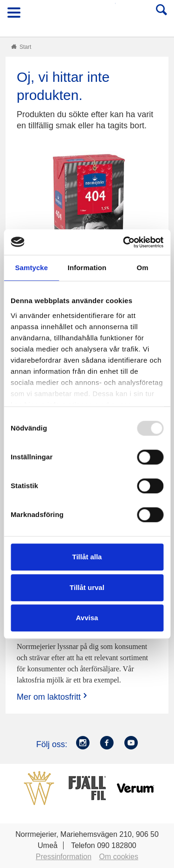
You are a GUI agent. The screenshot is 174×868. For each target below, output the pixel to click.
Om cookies (119, 857)
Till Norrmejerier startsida (88, 16)
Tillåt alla (87, 557)
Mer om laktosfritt (53, 697)
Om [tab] (143, 268)
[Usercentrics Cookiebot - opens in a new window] (124, 242)
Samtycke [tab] (31, 268)
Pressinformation (64, 857)
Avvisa (87, 618)
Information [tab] (87, 268)
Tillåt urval (87, 587)
